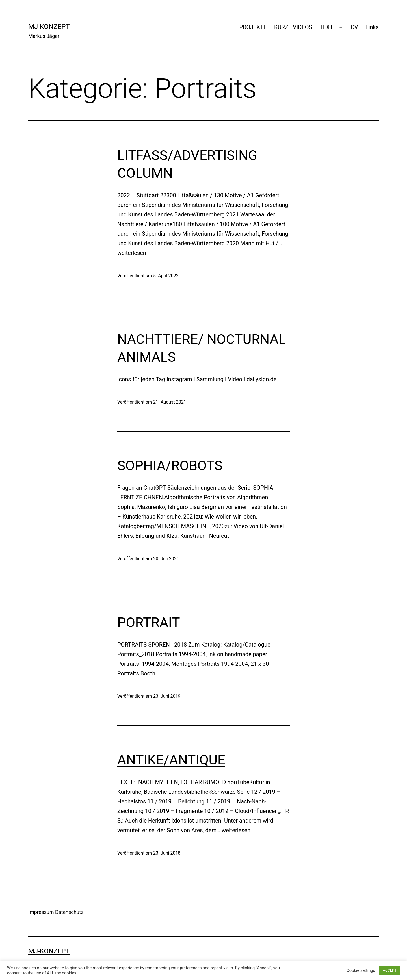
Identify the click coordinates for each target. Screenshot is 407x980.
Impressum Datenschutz (56, 912)
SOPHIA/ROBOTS (170, 466)
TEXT (326, 27)
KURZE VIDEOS (293, 27)
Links (372, 27)
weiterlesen (132, 253)
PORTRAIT (149, 622)
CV (354, 27)
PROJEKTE (253, 27)
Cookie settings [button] (361, 970)
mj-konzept (49, 27)
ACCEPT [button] (390, 970)
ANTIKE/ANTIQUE (171, 760)
